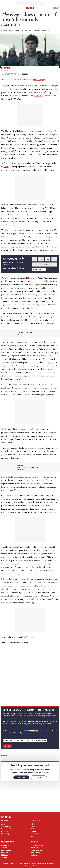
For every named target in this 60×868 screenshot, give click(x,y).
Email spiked (34, 855)
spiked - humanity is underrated (30, 8)
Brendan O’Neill (6, 845)
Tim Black (4, 858)
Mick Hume (5, 855)
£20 (48, 259)
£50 (54, 259)
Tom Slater (4, 848)
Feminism (34, 831)
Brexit (32, 829)
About (3, 824)
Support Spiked (6, 826)
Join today (21, 777)
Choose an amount (44, 265)
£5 (34, 259)
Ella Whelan (5, 853)
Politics (33, 824)
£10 (41, 259)
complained (39, 96)
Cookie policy (5, 834)
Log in (56, 8)
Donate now (37, 269)
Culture (25, 74)
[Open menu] (2, 8)
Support (7, 746)
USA (32, 836)
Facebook (2, 817)
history (6, 167)
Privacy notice (5, 831)
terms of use (35, 863)
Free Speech (34, 834)
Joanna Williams (6, 850)
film (29, 278)
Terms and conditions (7, 829)
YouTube (10, 817)
